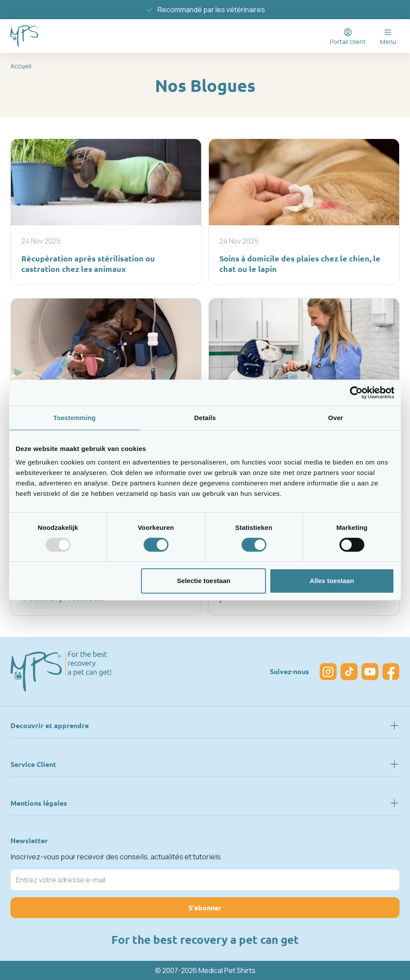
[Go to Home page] (24, 36)
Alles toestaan (332, 581)
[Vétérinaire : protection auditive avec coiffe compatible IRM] (106, 376)
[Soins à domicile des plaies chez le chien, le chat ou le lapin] (304, 212)
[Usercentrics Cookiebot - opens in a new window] (356, 393)
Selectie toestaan (204, 581)
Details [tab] (205, 418)
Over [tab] (336, 418)
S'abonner (205, 907)
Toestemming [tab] (74, 418)
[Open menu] (388, 36)
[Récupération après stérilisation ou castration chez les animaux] (106, 212)
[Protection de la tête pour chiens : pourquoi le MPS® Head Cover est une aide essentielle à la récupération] (304, 376)
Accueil (21, 66)
